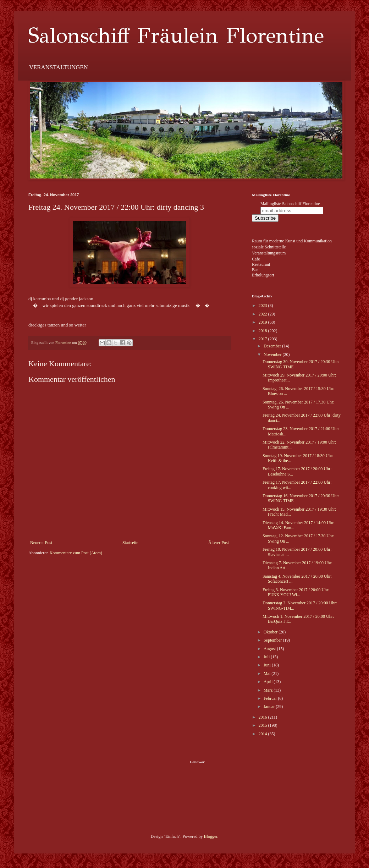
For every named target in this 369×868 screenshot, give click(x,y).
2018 (263, 331)
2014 (263, 734)
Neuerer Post (41, 543)
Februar (271, 698)
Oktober (271, 632)
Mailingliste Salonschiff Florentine (290, 204)
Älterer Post (219, 543)
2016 (263, 717)
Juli (267, 657)
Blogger (211, 836)
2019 (263, 322)
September (273, 640)
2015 (263, 725)
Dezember (273, 346)
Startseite (130, 543)
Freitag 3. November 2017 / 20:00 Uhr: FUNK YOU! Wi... (296, 592)
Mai (268, 674)
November (273, 355)
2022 (263, 314)
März (269, 690)
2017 (263, 339)
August (270, 649)
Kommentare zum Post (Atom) (76, 553)
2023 (263, 306)
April (269, 682)
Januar (270, 707)
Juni (268, 665)
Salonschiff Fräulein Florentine (176, 35)
